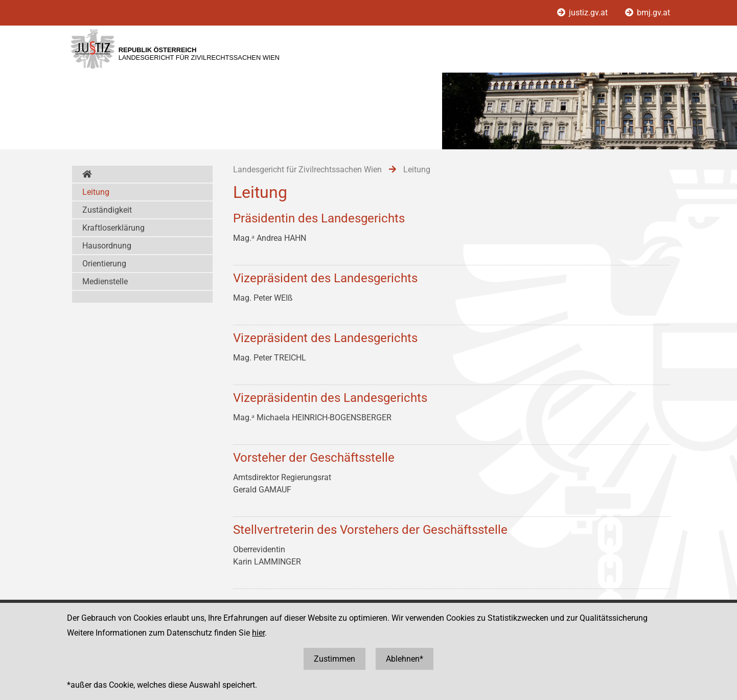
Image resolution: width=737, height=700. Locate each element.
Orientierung (104, 264)
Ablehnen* (405, 659)
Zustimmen (335, 659)
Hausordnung (107, 246)
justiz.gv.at (583, 13)
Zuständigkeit (107, 210)
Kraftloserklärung (113, 228)
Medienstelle (105, 281)
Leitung (96, 192)
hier (258, 633)
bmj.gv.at (648, 13)
